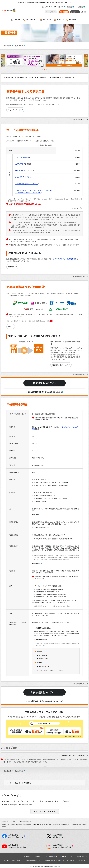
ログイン (76, 12)
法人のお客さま (58, 7)
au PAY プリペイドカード (23, 801)
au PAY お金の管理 (26, 805)
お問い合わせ (83, 755)
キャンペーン (60, 20)
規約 (72, 857)
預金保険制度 (36, 563)
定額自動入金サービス (60, 365)
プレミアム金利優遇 (22, 157)
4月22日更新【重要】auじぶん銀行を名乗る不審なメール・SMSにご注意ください (44, 2)
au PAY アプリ (20, 164)
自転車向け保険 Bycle (10, 805)
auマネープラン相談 (63, 801)
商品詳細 (68, 78)
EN (85, 12)
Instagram (62, 846)
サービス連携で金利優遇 (37, 78)
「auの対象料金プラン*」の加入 (26, 184)
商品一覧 (18, 783)
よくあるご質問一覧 (68, 755)
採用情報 (81, 7)
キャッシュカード (14, 110)
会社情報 (70, 7)
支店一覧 (29, 821)
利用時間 (11, 267)
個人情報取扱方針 (51, 857)
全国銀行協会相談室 (42, 639)
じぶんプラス (46, 7)
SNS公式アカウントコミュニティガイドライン (60, 860)
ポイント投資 (39, 801)
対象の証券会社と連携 (23, 177)
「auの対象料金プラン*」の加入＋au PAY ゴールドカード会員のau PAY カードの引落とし (34, 191)
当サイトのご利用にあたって (13, 860)
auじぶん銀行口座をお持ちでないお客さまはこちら (44, 392)
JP (82, 12)
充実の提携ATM (56, 78)
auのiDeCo (50, 801)
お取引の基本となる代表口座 (14, 78)
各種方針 (64, 857)
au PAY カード (20, 170)
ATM (10, 327)
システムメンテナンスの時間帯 (64, 259)
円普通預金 (7, 46)
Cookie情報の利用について (34, 860)
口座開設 (65, 12)
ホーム (9, 783)
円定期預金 (19, 46)
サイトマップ (81, 857)
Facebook (16, 836)
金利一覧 (35, 515)
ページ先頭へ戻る (79, 120)
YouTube (17, 846)
